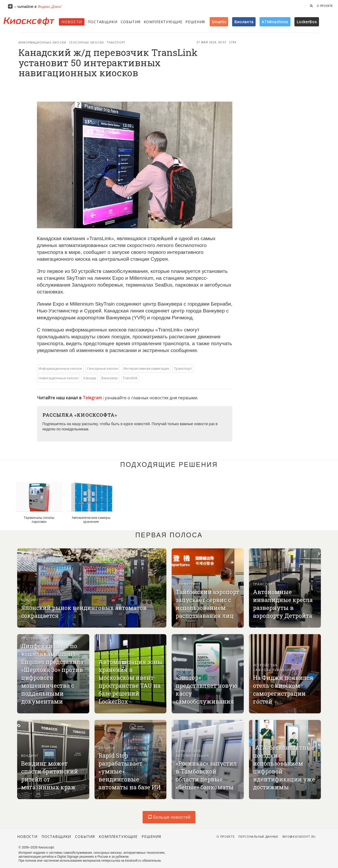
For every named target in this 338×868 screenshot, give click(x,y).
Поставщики (102, 22)
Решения (195, 22)
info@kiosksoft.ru (299, 836)
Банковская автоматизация (192, 753)
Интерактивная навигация (146, 368)
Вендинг (30, 600)
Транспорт (116, 42)
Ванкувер (110, 378)
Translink (130, 378)
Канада (90, 378)
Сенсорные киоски (86, 42)
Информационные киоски (42, 42)
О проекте (325, 6)
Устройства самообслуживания (274, 668)
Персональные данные (258, 836)
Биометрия (187, 584)
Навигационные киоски (58, 378)
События (131, 22)
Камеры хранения (116, 654)
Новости (72, 22)
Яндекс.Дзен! (49, 6)
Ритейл (183, 670)
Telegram (93, 398)
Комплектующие (163, 22)
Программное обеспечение (49, 638)
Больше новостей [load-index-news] (169, 817)
